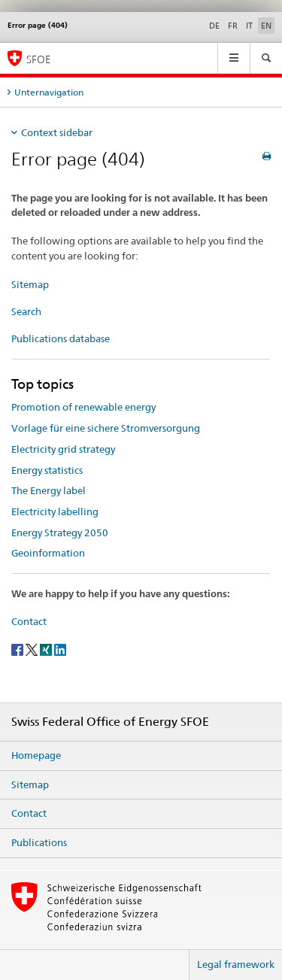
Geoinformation (48, 553)
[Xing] (47, 649)
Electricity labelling (55, 511)
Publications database (61, 338)
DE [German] (214, 26)
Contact (29, 621)
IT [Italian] (249, 26)
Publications (39, 842)
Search (26, 311)
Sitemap (30, 284)
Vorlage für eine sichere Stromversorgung (106, 428)
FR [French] (233, 26)
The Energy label (49, 490)
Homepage (36, 755)
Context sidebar (57, 132)
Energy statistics (47, 470)
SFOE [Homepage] (38, 59)
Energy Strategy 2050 (60, 532)
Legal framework (236, 964)
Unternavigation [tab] (49, 92)
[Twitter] (33, 649)
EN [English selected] (266, 26)
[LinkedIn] (60, 649)
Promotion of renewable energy (83, 407)
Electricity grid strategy (63, 449)
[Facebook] (18, 649)
